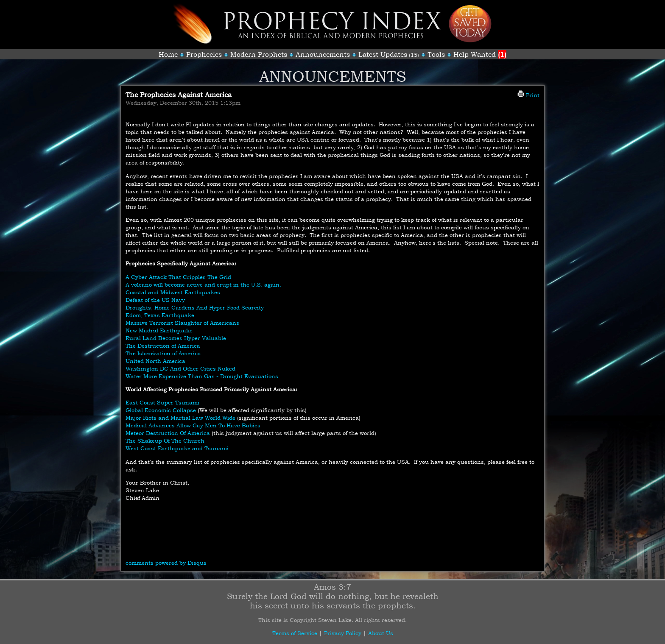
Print (528, 95)
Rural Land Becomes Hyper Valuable (176, 338)
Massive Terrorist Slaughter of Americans (182, 323)
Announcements (323, 54)
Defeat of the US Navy (155, 300)
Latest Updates (383, 54)
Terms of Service (295, 633)
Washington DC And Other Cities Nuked (180, 368)
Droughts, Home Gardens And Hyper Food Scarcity (195, 307)
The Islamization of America (163, 353)
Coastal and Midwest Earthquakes (173, 292)
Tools (436, 54)
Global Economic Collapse (161, 410)
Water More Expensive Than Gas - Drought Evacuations (202, 376)
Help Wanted (480, 54)
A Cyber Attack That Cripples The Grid (178, 277)
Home (168, 54)
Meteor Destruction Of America (168, 433)
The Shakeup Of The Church (165, 440)
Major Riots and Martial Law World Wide (180, 418)
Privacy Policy (343, 633)
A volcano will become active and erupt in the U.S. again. (203, 284)
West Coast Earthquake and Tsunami (177, 448)
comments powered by (166, 563)
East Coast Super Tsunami (162, 402)
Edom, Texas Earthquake (160, 315)
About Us (381, 633)
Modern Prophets (259, 54)
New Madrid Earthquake (159, 330)
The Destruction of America (163, 346)
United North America (155, 361)
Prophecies (204, 54)
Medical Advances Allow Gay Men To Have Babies (193, 425)
